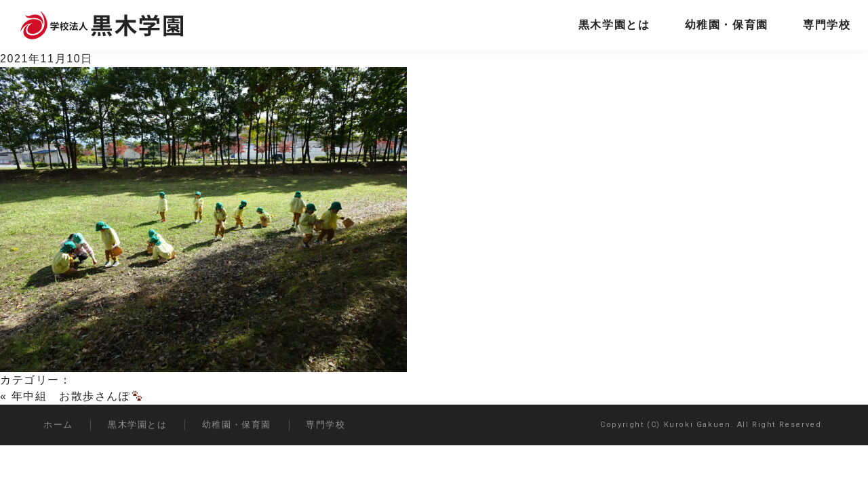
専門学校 (827, 25)
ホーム (58, 425)
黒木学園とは (614, 25)
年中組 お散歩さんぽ (77, 396)
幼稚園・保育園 (727, 25)
